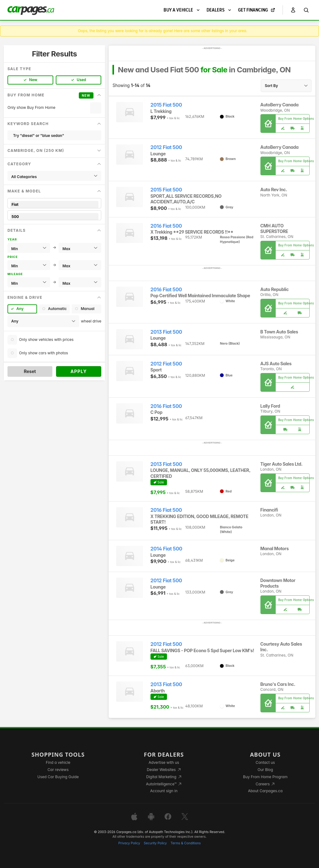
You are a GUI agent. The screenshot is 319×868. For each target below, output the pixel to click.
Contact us (265, 762)
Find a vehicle (58, 762)
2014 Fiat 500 (166, 549)
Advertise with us (164, 762)
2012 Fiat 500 (166, 147)
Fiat (54, 204)
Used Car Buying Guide (58, 777)
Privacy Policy (129, 843)
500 (54, 217)
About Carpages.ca (265, 791)
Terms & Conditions (186, 843)
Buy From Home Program (265, 777)
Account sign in (164, 791)
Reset (30, 371)
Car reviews (58, 770)
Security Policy (155, 843)
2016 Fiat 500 (166, 226)
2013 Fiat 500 (166, 332)
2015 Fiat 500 (166, 105)
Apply (79, 371)
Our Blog (265, 770)
